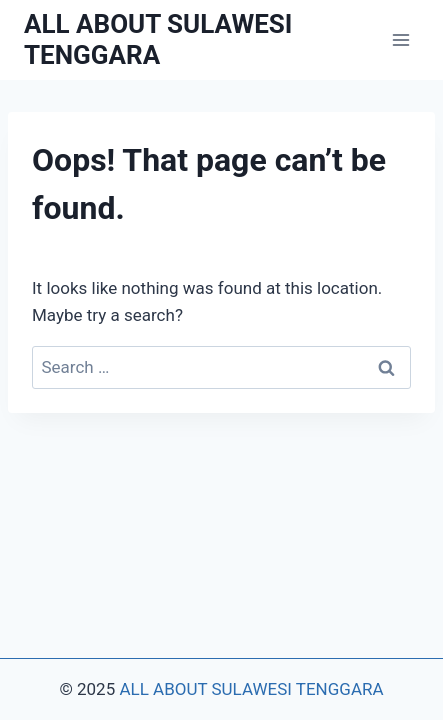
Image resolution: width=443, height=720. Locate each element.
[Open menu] (400, 39)
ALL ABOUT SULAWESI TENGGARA (251, 689)
